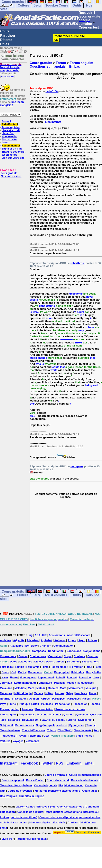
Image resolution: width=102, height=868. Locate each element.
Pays (3, 704)
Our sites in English (32, 796)
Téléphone (35, 736)
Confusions (74, 651)
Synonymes (77, 725)
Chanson (46, 646)
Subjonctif (7, 725)
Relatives (14, 720)
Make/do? (6, 688)
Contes (23, 656)
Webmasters (10, 155)
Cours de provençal (20, 791)
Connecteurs (8, 656)
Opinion (34, 699)
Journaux (6, 683)
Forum (61, 63)
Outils (77, 5)
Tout (96, 730)
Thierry (52, 730)
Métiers (39, 693)
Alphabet (47, 640)
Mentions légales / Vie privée (48, 822)
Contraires (55, 656)
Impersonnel (46, 677)
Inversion (85, 677)
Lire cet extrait (11, 130)
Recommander (11, 146)
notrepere (77, 466)
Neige (69, 693)
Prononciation (44, 709)
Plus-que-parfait (29, 704)
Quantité (69, 715)
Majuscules (85, 683)
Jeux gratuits (9, 173)
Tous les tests (83, 730)
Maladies (20, 688)
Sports (72, 720)
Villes (89, 736)
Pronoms (27, 709)
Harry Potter (94, 672)
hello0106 (52, 91)
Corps (68, 656)
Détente (6, 40)
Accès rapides (10, 127)
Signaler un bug (12, 149)
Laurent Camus (25, 807)
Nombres (81, 693)
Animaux (60, 640)
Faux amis (33, 667)
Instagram (9, 763)
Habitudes (77, 672)
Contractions (38, 656)
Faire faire (6, 667)
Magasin (59, 683)
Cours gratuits (41, 63)
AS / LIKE (41, 635)
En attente (73, 662)
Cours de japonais (46, 785)
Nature (59, 693)
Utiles (5, 44)
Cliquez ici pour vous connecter (13, 57)
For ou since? (59, 667)
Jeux (37, 5)
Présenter (55, 715)
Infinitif (60, 677)
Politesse (47, 704)
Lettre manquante (25, 683)
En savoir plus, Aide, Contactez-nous (61, 807)
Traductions (8, 736)
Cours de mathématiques (85, 775)
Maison (71, 683)
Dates (13, 662)
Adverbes (33, 640)
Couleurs (80, 656)
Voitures (5, 741)
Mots (63, 688)
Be (27, 646)
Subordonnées (24, 725)
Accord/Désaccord (79, 635)
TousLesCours (57, 5)
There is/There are (33, 730)
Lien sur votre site (13, 158)
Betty (34, 646)
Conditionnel (56, 651)
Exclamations (90, 662)
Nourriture (7, 699)
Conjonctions (92, 651)
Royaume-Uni (31, 720)
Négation (21, 699)
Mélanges (6, 693)
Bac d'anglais (8, 796)
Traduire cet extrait (13, 152)
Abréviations (57, 635)
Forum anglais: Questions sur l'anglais (61, 65)
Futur (89, 667)
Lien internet (53, 122)
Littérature (45, 683)
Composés (39, 651)
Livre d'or (8, 133)
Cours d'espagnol (13, 780)
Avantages (7, 76)
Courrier (93, 656)
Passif (86, 699)
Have (5, 677)
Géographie (61, 672)
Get (14, 672)
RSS (60, 763)
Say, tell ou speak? (53, 720)
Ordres (45, 699)
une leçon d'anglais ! (12, 103)
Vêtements (32, 741)
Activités (6, 640)
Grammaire (35, 672)
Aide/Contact (10, 124)
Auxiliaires (16, 646)
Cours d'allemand (58, 780)
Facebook (29, 763)
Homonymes (28, 677)
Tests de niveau (10, 730)
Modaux (53, 688)
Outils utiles (90, 791)
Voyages (18, 741)
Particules (73, 699)
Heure (14, 677)
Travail (22, 736)
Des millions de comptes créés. (11, 67)
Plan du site (9, 139)
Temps (91, 725)
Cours (5, 31)
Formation (77, 667)
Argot (82, 640)
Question (82, 715)
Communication (63, 646)
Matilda (41, 688)
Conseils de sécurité (30, 812)
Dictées (39, 662)
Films (45, 667)
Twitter (47, 763)
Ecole (61, 662)
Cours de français (56, 775)
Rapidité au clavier (71, 785)
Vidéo (79, 736)
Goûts (22, 672)
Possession (80, 704)
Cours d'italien (35, 780)
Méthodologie (23, 693)
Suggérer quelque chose (52, 725)
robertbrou (77, 263)
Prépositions (27, 715)
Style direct (85, 720)
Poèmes (95, 704)
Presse (6, 142)
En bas (75, 67)
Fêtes (98, 667)
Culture (24, 5)
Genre (5, 672)
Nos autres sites (11, 176)
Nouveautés (9, 136)
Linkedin (74, 763)
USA (46, 736)
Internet (72, 677)
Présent (42, 715)
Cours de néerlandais (85, 780)
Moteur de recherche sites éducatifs (57, 791)
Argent (72, 640)
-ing (30, 635)
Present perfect (10, 709)
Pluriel (12, 704)
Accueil (6, 121)
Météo (49, 693)
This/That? (65, 730)
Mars (31, 688)
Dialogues (26, 662)
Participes (58, 699)
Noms (93, 693)
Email (90, 763)
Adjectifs (19, 640)
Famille (20, 667)
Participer (8, 36)
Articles (92, 640)
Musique (91, 688)
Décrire (51, 662)
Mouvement (76, 688)
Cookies (73, 822)
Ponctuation (63, 704)
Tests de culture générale (16, 785)
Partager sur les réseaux (31, 839)
